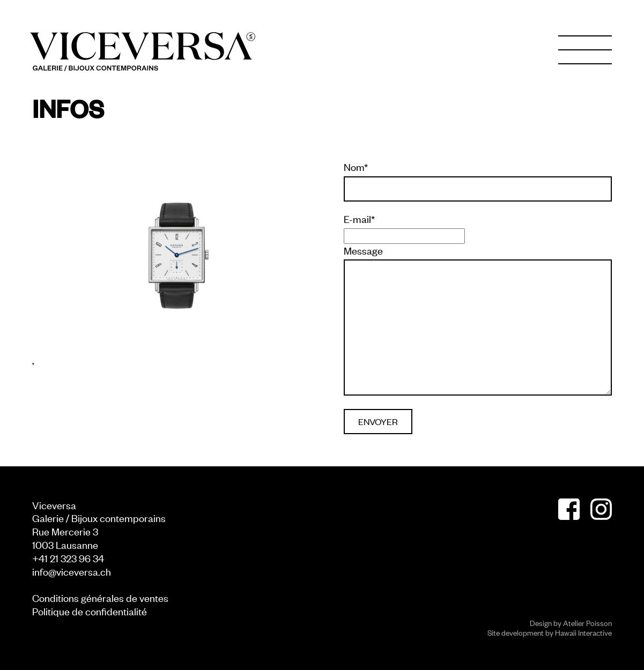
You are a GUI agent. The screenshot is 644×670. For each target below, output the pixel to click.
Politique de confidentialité (90, 611)
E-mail (359, 219)
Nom (356, 167)
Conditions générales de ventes (100, 597)
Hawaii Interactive (583, 632)
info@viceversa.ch (72, 571)
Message (363, 250)
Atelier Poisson (587, 623)
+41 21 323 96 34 (68, 558)
